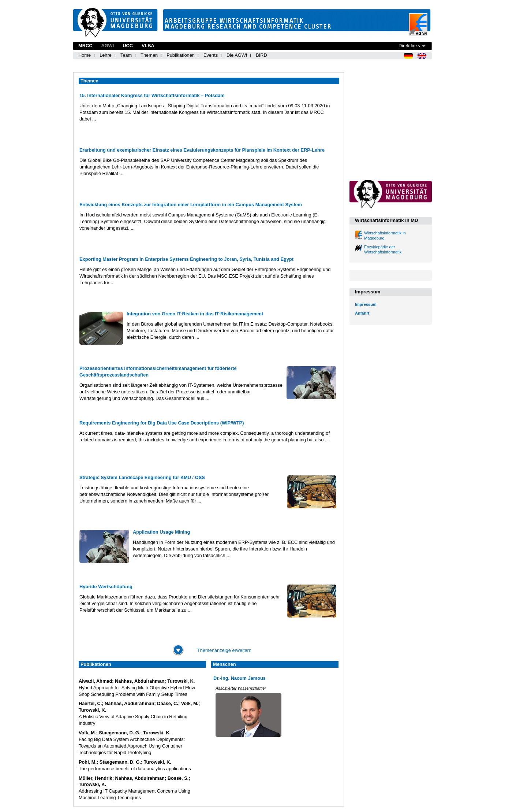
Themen (149, 55)
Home (85, 55)
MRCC (85, 46)
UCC (128, 46)
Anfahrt (362, 313)
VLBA (148, 46)
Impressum (366, 304)
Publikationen (181, 55)
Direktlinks (409, 46)
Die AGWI (237, 55)
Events (211, 55)
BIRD (261, 55)
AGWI (107, 46)
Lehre (106, 55)
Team (126, 55)
